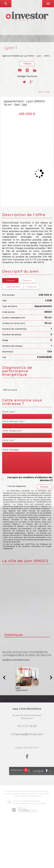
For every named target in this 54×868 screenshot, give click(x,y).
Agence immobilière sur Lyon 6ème (18, 56)
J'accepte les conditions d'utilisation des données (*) (30, 479)
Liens (42, 794)
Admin (47, 794)
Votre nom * (9, 412)
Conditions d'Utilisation (31, 546)
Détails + (27, 280)
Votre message (11, 450)
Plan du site (9, 794)
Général (10, 280)
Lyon (39, 56)
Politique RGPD (36, 796)
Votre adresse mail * (13, 421)
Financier (31, 287)
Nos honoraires (33, 794)
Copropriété (13, 287)
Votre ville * (9, 440)
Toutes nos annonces (21, 796)
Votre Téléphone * (12, 431)
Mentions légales (20, 794)
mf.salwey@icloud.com (27, 734)
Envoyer (44, 487)
